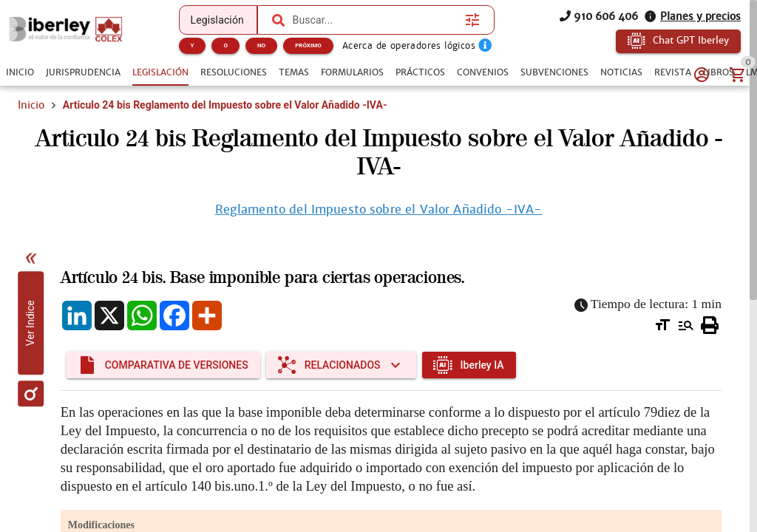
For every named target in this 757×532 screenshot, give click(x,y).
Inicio (31, 105)
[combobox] (376, 20)
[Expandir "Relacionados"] (341, 365)
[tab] (20, 72)
